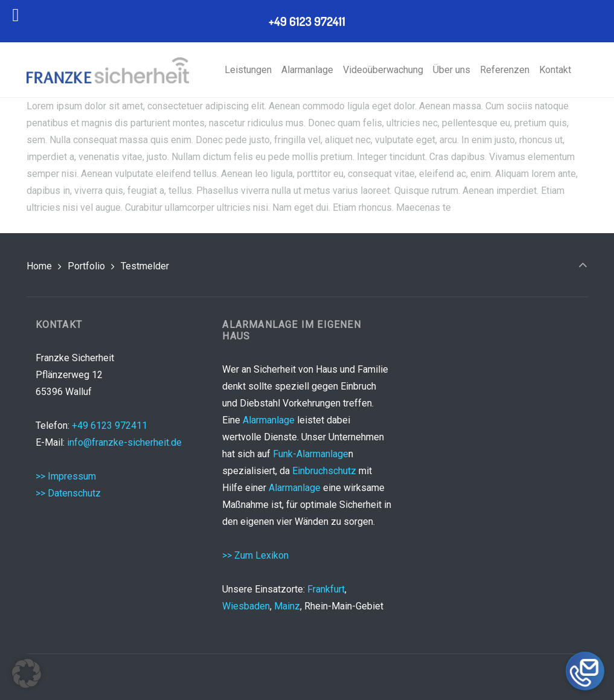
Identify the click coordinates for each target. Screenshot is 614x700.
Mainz (287, 606)
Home (39, 266)
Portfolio (86, 266)
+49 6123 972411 (110, 425)
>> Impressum (66, 476)
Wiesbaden (246, 606)
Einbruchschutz (324, 471)
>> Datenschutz (68, 493)
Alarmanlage (269, 420)
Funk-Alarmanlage (311, 454)
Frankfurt (326, 589)
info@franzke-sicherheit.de (124, 442)
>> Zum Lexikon (255, 555)
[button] (27, 673)
